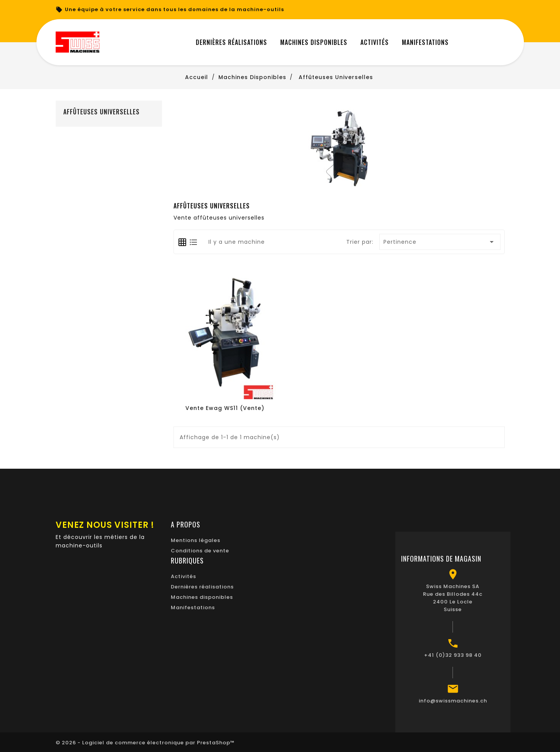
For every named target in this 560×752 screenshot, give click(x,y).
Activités (183, 576)
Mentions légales (196, 540)
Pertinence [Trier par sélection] (440, 242)
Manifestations (193, 607)
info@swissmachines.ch (453, 701)
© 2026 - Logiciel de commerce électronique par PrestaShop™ (145, 743)
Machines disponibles (202, 597)
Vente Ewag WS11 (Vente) (225, 408)
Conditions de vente (200, 551)
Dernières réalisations (202, 587)
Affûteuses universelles (102, 112)
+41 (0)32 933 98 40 (453, 655)
